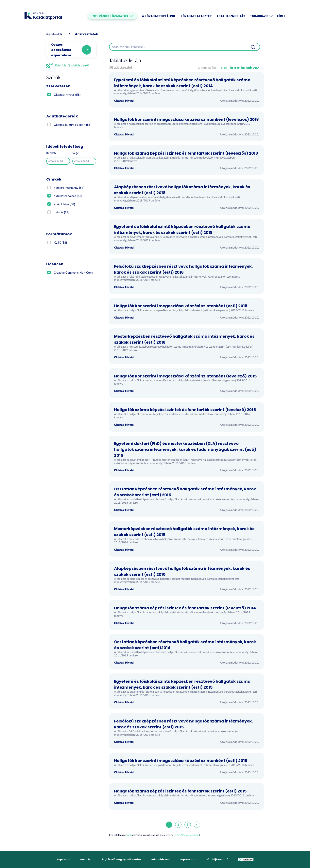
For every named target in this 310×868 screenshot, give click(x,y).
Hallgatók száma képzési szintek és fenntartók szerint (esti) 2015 (180, 791)
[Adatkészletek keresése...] (178, 47)
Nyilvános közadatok (112, 16)
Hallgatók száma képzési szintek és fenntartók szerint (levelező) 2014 (185, 608)
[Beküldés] (253, 47)
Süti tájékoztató (217, 859)
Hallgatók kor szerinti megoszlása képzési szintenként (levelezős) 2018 (186, 119)
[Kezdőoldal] (55, 34)
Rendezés (207, 68)
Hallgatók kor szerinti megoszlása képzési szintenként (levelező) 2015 (185, 376)
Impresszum (188, 859)
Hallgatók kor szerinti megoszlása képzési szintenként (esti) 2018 (181, 306)
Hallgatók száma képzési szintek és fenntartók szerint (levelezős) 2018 (186, 153)
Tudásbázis (261, 16)
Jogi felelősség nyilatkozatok (121, 859)
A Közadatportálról (159, 16)
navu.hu (86, 859)
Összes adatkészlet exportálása (61, 50)
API (129, 835)
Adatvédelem (160, 859)
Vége (76, 153)
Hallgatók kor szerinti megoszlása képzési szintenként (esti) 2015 (181, 761)
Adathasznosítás (231, 16)
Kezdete (52, 153)
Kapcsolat (63, 859)
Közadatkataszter (196, 16)
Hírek (281, 16)
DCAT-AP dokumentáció (186, 835)
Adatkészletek (86, 34)
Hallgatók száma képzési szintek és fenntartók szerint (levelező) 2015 (185, 410)
